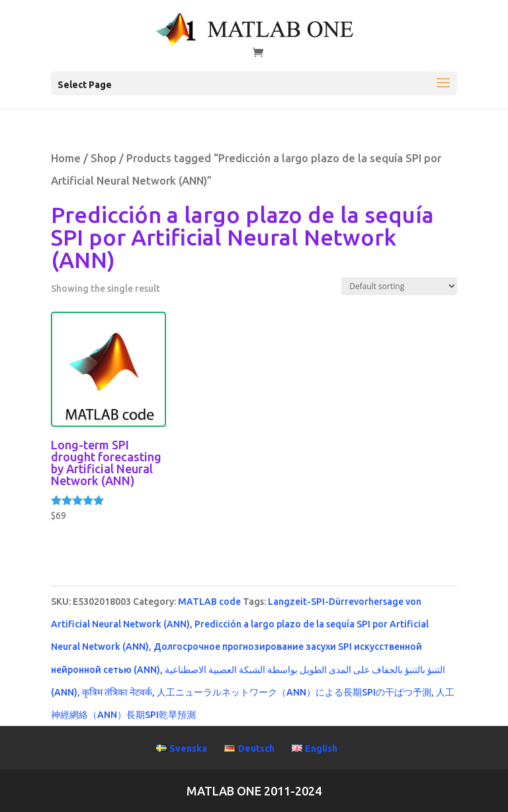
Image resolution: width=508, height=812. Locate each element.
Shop (104, 158)
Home (66, 158)
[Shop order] (399, 286)
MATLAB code (209, 602)
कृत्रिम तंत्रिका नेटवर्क (117, 692)
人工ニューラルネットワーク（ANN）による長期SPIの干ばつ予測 (294, 692)
